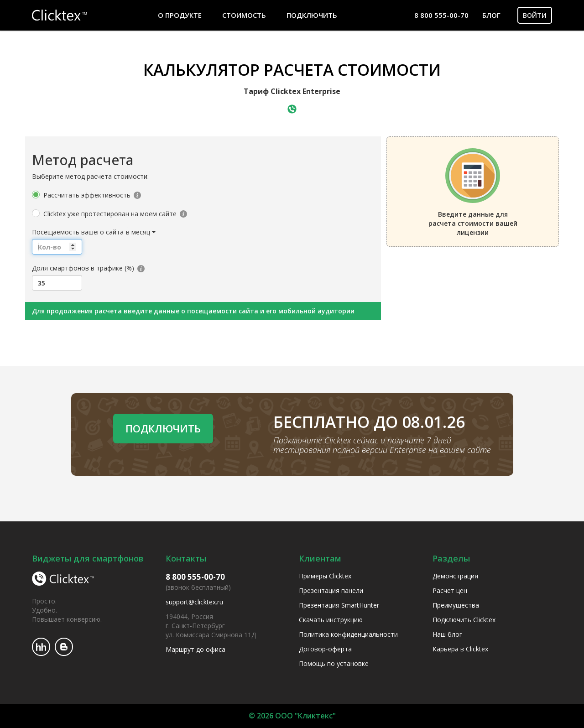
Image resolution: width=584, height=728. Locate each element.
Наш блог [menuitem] (447, 634)
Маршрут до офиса (196, 649)
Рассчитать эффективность (87, 195)
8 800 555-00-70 (441, 15)
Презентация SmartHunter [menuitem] (339, 605)
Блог (491, 15)
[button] (141, 232)
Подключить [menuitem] (312, 15)
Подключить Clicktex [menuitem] (464, 620)
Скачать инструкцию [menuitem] (331, 620)
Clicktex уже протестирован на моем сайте (110, 214)
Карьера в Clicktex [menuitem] (460, 649)
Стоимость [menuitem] (244, 15)
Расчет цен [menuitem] (450, 590)
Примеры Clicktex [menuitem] (325, 576)
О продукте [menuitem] (180, 15)
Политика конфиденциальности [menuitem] (348, 634)
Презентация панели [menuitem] (331, 590)
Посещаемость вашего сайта (78, 232)
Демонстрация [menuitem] (455, 576)
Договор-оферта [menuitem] (325, 649)
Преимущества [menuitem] (456, 605)
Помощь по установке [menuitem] (334, 663)
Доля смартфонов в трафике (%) (83, 268)
